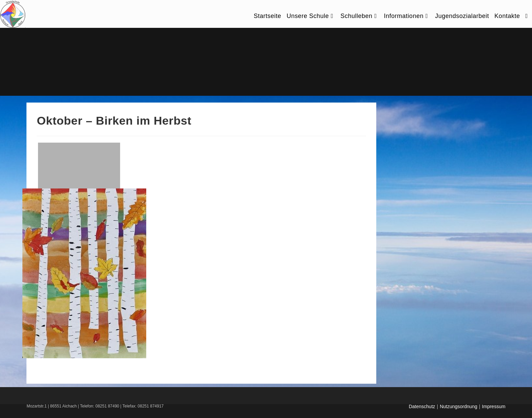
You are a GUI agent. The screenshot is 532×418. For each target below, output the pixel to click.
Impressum (493, 406)
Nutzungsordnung (459, 406)
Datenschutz (422, 406)
